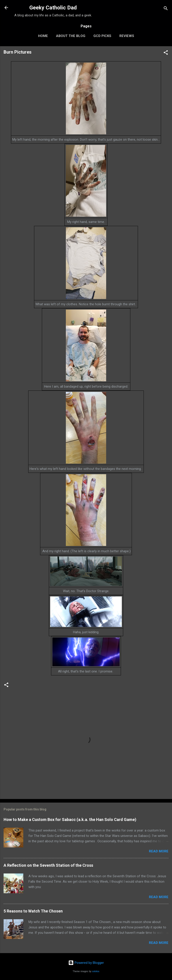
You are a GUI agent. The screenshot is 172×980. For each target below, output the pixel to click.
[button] (166, 53)
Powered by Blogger (86, 963)
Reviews (127, 36)
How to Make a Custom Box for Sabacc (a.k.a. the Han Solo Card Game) (70, 820)
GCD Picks (102, 36)
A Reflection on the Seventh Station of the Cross (48, 865)
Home (43, 36)
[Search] (166, 9)
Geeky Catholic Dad (53, 8)
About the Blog (71, 36)
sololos (96, 971)
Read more (159, 851)
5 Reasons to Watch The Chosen (33, 911)
